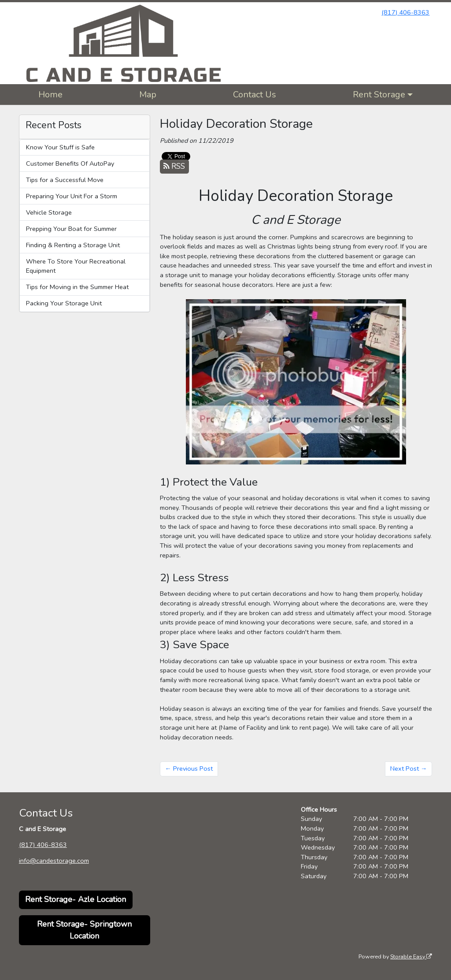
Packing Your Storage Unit (64, 303)
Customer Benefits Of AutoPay (70, 163)
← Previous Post (189, 768)
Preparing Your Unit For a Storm (72, 196)
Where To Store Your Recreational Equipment (76, 266)
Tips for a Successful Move (65, 180)
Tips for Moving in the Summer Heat (77, 287)
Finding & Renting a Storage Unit (73, 245)
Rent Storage (379, 95)
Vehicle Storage (49, 212)
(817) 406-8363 (405, 12)
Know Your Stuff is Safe (60, 147)
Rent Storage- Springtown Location (84, 930)
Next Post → (408, 768)
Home (50, 95)
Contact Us (255, 95)
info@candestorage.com (54, 861)
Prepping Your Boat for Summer (71, 229)
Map (148, 95)
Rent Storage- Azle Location (76, 899)
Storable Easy (411, 956)
